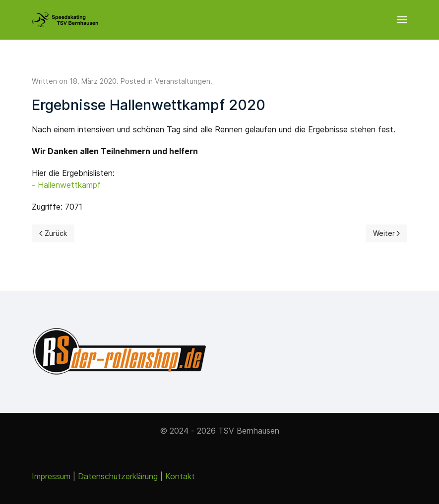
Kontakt (180, 476)
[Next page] (387, 233)
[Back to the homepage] (65, 20)
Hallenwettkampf (69, 185)
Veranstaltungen (183, 81)
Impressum (51, 476)
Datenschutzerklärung (118, 476)
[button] (402, 20)
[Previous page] (53, 233)
